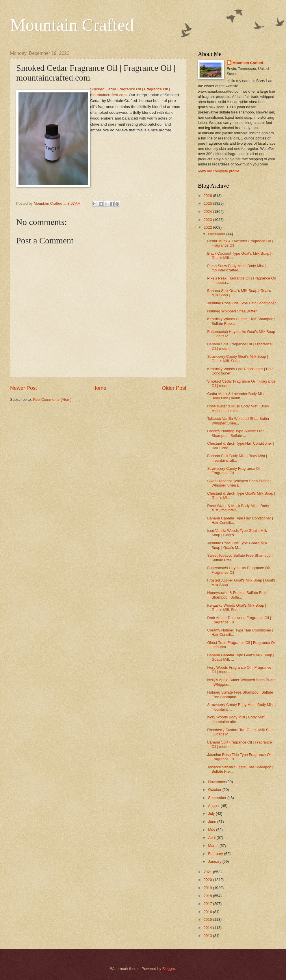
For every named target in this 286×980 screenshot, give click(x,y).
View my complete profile (219, 171)
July (212, 814)
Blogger (169, 969)
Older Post (174, 388)
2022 (208, 227)
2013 (208, 936)
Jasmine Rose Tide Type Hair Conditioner (241, 303)
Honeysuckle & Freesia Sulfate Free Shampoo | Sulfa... (237, 595)
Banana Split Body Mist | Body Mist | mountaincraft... (237, 458)
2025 (208, 203)
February (216, 854)
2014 (208, 928)
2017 (208, 904)
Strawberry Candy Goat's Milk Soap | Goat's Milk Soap (237, 359)
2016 (208, 912)
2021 (208, 872)
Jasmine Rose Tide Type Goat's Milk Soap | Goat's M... (237, 545)
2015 (208, 920)
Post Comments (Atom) (52, 399)
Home (99, 388)
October (215, 790)
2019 (208, 888)
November (217, 782)
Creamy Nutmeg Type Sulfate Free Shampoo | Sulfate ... (236, 433)
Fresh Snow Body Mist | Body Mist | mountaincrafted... (236, 268)
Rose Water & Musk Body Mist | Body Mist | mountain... (238, 408)
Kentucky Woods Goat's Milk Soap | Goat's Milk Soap (237, 608)
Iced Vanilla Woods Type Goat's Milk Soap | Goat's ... (237, 533)
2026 (208, 196)
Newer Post (24, 388)
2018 (208, 896)
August (214, 806)
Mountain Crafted (72, 25)
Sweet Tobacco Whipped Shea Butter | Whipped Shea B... (239, 483)
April (212, 838)
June (213, 822)
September (218, 798)
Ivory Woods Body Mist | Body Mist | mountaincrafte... (237, 719)
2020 (208, 880)
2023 (208, 220)
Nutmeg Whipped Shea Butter (232, 311)
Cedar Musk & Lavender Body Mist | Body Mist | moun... (237, 396)
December (217, 234)
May (212, 830)
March (214, 846)
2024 (208, 212)
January (215, 861)
